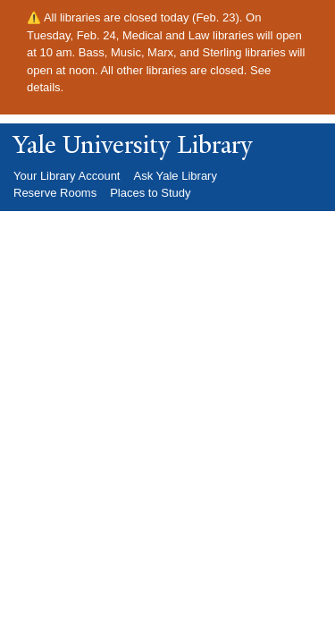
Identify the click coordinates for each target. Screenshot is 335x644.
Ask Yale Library (175, 176)
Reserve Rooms (55, 193)
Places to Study (150, 193)
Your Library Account (67, 176)
